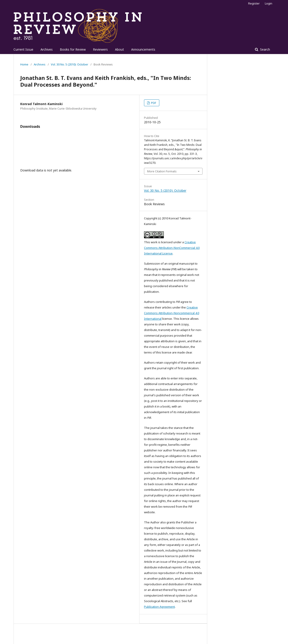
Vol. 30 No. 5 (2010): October (70, 64)
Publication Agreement (159, 607)
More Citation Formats (162, 171)
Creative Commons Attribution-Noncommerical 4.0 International (172, 313)
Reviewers (100, 49)
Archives (47, 49)
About (119, 49)
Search (265, 49)
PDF (153, 103)
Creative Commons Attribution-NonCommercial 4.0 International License (172, 248)
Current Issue (23, 49)
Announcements (143, 49)
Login (269, 3)
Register (254, 3)
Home (24, 64)
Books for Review (73, 49)
